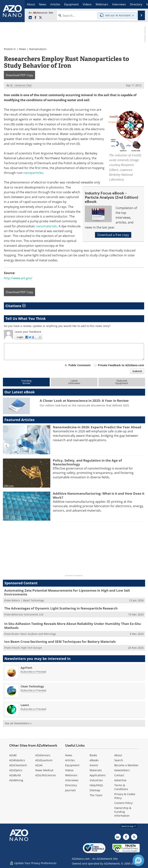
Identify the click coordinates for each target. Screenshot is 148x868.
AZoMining (16, 780)
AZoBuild (15, 775)
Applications (98, 775)
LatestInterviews (74, 382)
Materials (96, 770)
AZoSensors (43, 755)
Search (119, 760)
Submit (137, 371)
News (22, 49)
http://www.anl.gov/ (18, 278)
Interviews (72, 780)
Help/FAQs (96, 785)
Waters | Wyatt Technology (28, 600)
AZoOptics (16, 770)
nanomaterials (46, 226)
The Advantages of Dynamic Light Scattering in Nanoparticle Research (61, 608)
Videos (69, 770)
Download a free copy (113, 235)
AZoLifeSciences (46, 775)
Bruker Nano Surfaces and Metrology (34, 634)
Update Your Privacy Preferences (33, 863)
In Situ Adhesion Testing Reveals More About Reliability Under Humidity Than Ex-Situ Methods (73, 626)
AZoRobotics (17, 760)
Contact (119, 775)
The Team (96, 795)
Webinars (71, 775)
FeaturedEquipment (122, 382)
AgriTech (26, 668)
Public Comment (79, 365)
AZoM (13, 755)
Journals (70, 790)
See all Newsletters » (18, 723)
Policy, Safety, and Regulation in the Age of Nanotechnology (87, 462)
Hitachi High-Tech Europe (27, 648)
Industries (96, 780)
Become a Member (126, 765)
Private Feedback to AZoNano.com (121, 365)
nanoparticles (33, 173)
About (118, 755)
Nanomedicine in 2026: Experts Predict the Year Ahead (97, 427)
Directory (71, 785)
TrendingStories (26, 382)
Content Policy (123, 803)
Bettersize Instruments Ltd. (28, 614)
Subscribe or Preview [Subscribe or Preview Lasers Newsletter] (33, 709)
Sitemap (95, 790)
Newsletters (122, 770)
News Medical (44, 770)
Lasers (25, 705)
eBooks (94, 760)
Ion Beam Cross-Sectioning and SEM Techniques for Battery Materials (60, 642)
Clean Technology (32, 686)
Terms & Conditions (121, 787)
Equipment (72, 765)
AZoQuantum (44, 760)
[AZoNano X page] (40, 18)
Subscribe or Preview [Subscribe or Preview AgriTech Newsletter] (33, 672)
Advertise (120, 780)
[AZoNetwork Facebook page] (35, 18)
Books (93, 755)
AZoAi (39, 765)
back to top (129, 826)
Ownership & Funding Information (123, 812)
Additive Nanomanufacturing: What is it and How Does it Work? (99, 495)
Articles (70, 760)
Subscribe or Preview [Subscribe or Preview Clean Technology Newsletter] (33, 690)
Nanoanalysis (38, 49)
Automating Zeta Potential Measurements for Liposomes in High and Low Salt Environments (67, 592)
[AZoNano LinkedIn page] (30, 18)
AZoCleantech (18, 765)
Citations (16, 306)
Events (94, 765)
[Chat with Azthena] (138, 860)
